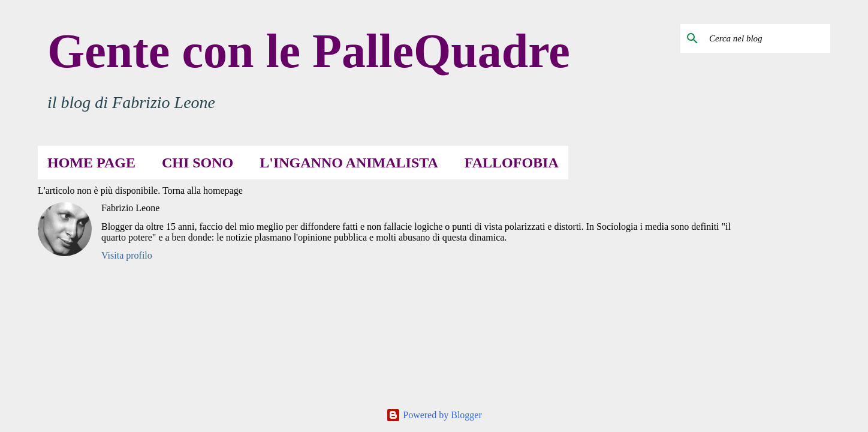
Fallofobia (512, 163)
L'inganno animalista (349, 163)
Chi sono (198, 163)
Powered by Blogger (434, 415)
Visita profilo (127, 255)
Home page (91, 163)
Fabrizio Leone (130, 208)
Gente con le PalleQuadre (309, 51)
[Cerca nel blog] (767, 38)
